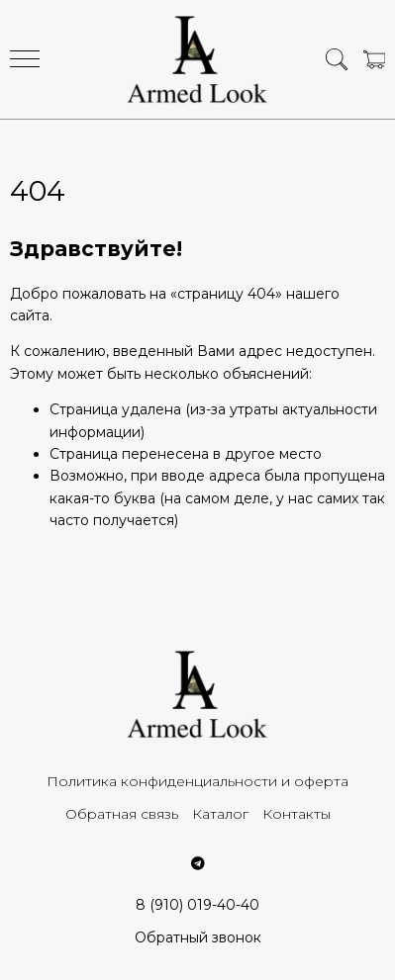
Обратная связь (122, 814)
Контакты (296, 814)
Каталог (220, 814)
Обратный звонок (198, 937)
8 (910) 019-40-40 (197, 905)
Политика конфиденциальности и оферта (197, 781)
